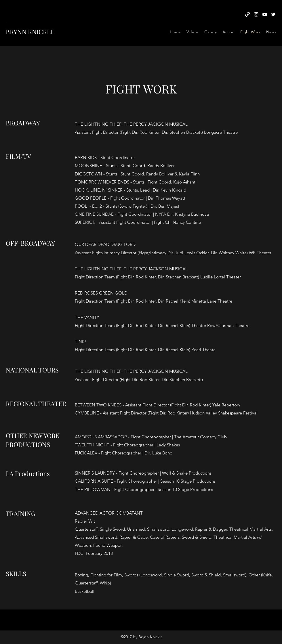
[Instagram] (256, 14)
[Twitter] (273, 14)
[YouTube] (265, 14)
